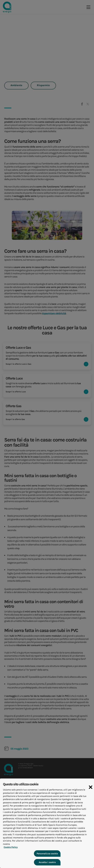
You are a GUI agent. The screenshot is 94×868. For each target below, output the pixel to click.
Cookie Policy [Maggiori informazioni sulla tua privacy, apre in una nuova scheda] (10, 849)
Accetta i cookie (47, 864)
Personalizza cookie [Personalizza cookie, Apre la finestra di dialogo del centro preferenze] (47, 855)
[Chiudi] (91, 792)
